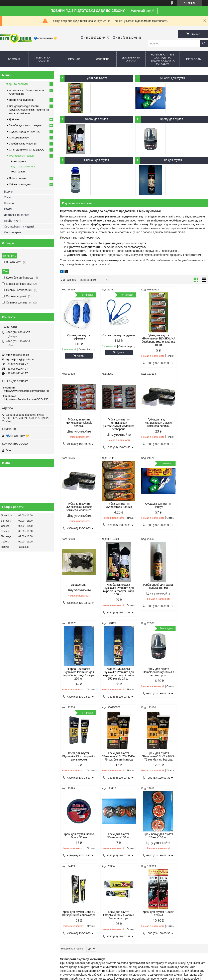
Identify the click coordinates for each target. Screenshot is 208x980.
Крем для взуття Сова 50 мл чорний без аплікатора (115, 770)
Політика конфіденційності (131, 976)
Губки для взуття (96, 78)
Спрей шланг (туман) (173, 865)
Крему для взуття (172, 119)
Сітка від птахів (117, 880)
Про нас (74, 59)
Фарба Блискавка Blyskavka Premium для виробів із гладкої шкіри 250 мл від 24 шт (115, 599)
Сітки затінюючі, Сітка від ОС (27, 150)
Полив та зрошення (173, 870)
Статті (8, 209)
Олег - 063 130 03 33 (15, 860)
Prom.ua (123, 969)
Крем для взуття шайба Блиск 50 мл (153, 682)
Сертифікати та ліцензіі (19, 227)
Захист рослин (64, 870)
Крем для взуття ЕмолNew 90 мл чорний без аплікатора (153, 770)
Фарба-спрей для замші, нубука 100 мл (190, 509)
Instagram (194, 59)
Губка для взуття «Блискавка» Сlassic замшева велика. (115, 425)
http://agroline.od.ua (18, 355)
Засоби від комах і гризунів (25, 125)
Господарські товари (21, 156)
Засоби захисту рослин (23, 144)
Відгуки (9, 192)
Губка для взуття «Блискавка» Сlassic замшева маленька (153, 425)
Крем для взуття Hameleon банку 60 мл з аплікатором (153, 597)
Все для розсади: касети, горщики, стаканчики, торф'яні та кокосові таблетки (29, 110)
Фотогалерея (12, 232)
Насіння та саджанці (21, 100)
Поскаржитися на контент (100, 976)
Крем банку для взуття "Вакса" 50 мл (78, 768)
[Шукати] (204, 44)
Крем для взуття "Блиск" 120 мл (190, 768)
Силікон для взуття (97, 160)
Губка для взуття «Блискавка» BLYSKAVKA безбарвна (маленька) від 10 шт (153, 340)
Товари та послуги (43, 59)
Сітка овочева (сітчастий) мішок (127, 875)
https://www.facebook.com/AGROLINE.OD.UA (28, 399)
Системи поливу (19, 138)
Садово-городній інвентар (25, 132)
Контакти (102, 59)
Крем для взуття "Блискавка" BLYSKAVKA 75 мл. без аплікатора (78, 685)
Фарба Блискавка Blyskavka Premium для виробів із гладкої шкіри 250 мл (78, 599)
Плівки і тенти (17, 178)
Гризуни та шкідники (67, 865)
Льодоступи (115, 508)
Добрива (14, 119)
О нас (8, 197)
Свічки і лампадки (20, 184)
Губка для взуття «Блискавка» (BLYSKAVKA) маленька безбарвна (78, 426)
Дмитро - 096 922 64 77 (16, 865)
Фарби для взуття (96, 119)
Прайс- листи (13, 221)
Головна (14, 59)
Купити (79, 356)
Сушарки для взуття (172, 78)
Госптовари (18, 172)
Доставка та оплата (131, 59)
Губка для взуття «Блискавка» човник (190, 423)
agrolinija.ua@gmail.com (20, 359)
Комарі (59, 860)
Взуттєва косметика (23, 167)
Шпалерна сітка (118, 870)
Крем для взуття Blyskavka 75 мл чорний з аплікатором (190, 597)
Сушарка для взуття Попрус (78, 509)
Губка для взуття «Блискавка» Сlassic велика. (190, 338)
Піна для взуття (172, 160)
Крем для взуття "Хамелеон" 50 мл (190, 682)
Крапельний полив (172, 860)
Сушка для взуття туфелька (78, 337)
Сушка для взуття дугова (115, 337)
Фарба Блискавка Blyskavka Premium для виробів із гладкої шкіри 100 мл (153, 513)
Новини (9, 203)
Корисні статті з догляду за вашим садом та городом (163, 59)
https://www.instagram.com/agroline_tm (27, 391)
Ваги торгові (18, 161)
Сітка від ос (115, 865)
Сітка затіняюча (117, 860)
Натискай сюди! (142, 11)
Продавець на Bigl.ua (104, 973)
